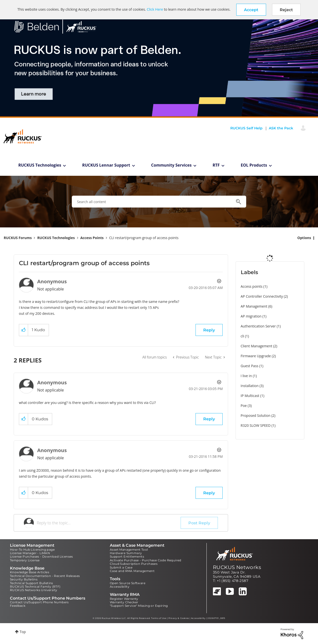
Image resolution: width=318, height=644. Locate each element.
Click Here (155, 9)
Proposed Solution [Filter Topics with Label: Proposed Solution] (256, 415)
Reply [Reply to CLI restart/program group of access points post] (209, 330)
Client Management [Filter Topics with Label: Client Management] (257, 346)
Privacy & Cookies (179, 618)
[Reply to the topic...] (109, 523)
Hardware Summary (126, 553)
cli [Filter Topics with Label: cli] (242, 336)
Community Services (171, 165)
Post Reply (199, 523)
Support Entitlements (127, 556)
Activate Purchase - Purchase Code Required (146, 560)
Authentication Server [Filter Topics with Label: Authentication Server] (258, 326)
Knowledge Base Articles (30, 572)
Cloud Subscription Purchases (134, 564)
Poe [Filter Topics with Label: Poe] (244, 406)
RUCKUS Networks (237, 567)
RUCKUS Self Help (246, 128)
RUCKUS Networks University (34, 590)
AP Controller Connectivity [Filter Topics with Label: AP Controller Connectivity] (262, 296)
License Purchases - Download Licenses (41, 556)
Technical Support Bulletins (32, 583)
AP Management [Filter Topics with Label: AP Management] (254, 306)
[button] (251, 10)
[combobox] (159, 202)
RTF (216, 165)
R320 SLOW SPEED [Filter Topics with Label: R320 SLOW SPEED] (256, 425)
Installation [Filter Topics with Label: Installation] (250, 386)
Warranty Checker (124, 602)
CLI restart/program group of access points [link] (144, 238)
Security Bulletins (24, 579)
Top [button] (23, 632)
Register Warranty (124, 599)
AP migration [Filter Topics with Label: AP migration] (251, 316)
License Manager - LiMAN (30, 553)
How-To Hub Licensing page (32, 550)
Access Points (92, 238)
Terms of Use (159, 618)
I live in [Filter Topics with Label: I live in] (246, 376)
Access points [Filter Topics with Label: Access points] (252, 286)
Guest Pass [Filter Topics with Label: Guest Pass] (250, 366)
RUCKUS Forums (18, 238)
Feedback (18, 606)
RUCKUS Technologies (40, 165)
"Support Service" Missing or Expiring (139, 606)
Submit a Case (121, 567)
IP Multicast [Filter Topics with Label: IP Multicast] (250, 396)
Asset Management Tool (129, 550)
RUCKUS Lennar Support (106, 165)
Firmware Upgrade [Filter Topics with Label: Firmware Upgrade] (256, 356)
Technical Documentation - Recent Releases (45, 576)
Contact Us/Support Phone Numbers (39, 602)
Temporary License (25, 560)
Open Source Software (128, 583)
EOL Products (254, 165)
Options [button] (304, 238)
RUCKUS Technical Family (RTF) (35, 587)
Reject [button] (286, 10)
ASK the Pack (281, 128)
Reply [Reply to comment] (209, 419)
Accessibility (120, 587)
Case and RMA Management (132, 571)
